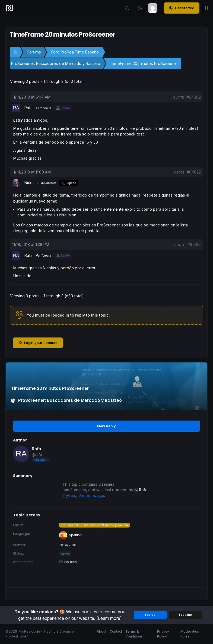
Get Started (182, 8)
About (101, 631)
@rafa (37, 455)
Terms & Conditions (134, 634)
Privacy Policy (163, 634)
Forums (34, 52)
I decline (185, 615)
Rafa (36, 449)
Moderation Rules (190, 634)
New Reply (106, 426)
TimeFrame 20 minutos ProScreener (144, 63)
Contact (116, 631)
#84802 (194, 97)
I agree (150, 615)
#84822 (194, 172)
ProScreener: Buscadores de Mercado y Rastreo (56, 63)
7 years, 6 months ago (83, 495)
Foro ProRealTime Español (75, 52)
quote (178, 97)
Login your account (38, 343)
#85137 (194, 244)
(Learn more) (109, 618)
